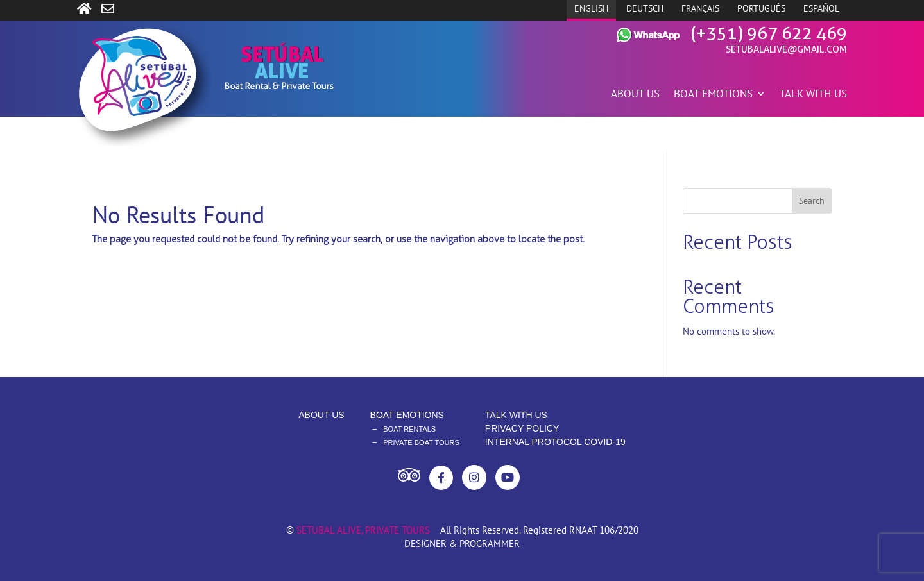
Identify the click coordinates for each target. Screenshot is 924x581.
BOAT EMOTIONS (713, 95)
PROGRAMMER (490, 543)
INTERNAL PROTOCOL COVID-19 (555, 442)
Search (812, 201)
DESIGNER (425, 543)
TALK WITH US (813, 95)
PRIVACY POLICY (522, 428)
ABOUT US (635, 95)
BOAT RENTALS (409, 429)
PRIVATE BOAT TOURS (421, 442)
